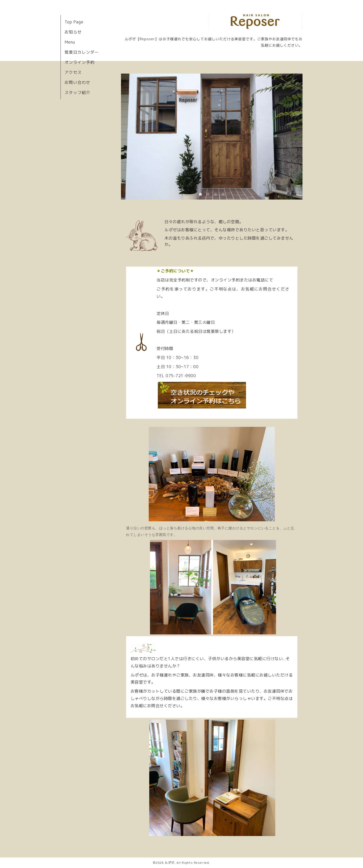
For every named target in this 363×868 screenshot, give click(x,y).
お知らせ (73, 32)
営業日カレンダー (82, 52)
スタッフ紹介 (77, 92)
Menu (70, 42)
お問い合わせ (77, 82)
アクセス (73, 72)
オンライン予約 (80, 62)
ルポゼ (170, 863)
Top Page (74, 22)
